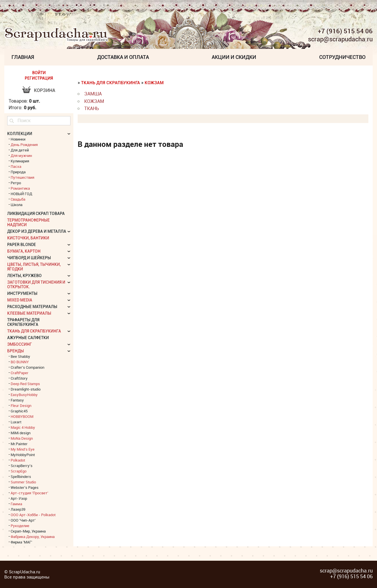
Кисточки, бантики (28, 238)
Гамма (16, 504)
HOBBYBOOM (22, 416)
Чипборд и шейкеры (29, 258)
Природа (18, 172)
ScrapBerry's (22, 466)
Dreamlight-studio (26, 389)
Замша (93, 94)
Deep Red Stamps (25, 384)
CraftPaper (20, 373)
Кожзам (154, 83)
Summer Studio (23, 482)
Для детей (20, 150)
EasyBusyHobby (24, 395)
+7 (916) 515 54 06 (345, 31)
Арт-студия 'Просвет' (29, 493)
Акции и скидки (234, 57)
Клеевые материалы (29, 313)
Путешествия (22, 177)
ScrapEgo (19, 471)
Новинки (18, 139)
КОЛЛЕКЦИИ (20, 134)
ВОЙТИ (39, 73)
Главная (23, 57)
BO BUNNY (20, 362)
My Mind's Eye (23, 449)
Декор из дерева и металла (37, 231)
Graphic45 (19, 411)
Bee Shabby (20, 356)
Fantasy (17, 400)
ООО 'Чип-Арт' (23, 520)
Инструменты (22, 293)
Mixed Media (20, 300)
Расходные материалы (32, 307)
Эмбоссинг (20, 344)
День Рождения (24, 145)
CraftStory (19, 378)
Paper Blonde (22, 245)
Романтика (20, 188)
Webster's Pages (25, 487)
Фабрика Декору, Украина (33, 537)
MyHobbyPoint (23, 455)
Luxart (16, 422)
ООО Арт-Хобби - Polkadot (33, 515)
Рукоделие (20, 526)
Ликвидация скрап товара (36, 214)
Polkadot (18, 460)
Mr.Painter (19, 444)
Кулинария (20, 161)
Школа (17, 205)
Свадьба (18, 199)
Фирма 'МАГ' (21, 542)
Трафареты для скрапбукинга (23, 322)
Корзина (45, 90)
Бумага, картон (24, 251)
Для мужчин (21, 155)
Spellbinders (21, 476)
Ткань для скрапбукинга (111, 83)
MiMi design (21, 433)
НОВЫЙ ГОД (21, 194)
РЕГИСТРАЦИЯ (39, 78)
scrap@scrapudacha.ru (340, 39)
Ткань (92, 108)
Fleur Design (21, 406)
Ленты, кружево (24, 276)
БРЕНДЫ (16, 351)
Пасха (16, 166)
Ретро (16, 183)
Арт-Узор (19, 498)
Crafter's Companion (27, 367)
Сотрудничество (342, 57)
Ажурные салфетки (28, 338)
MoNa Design (22, 438)
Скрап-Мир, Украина (28, 531)
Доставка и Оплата (123, 57)
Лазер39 (18, 509)
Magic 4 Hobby (23, 427)
